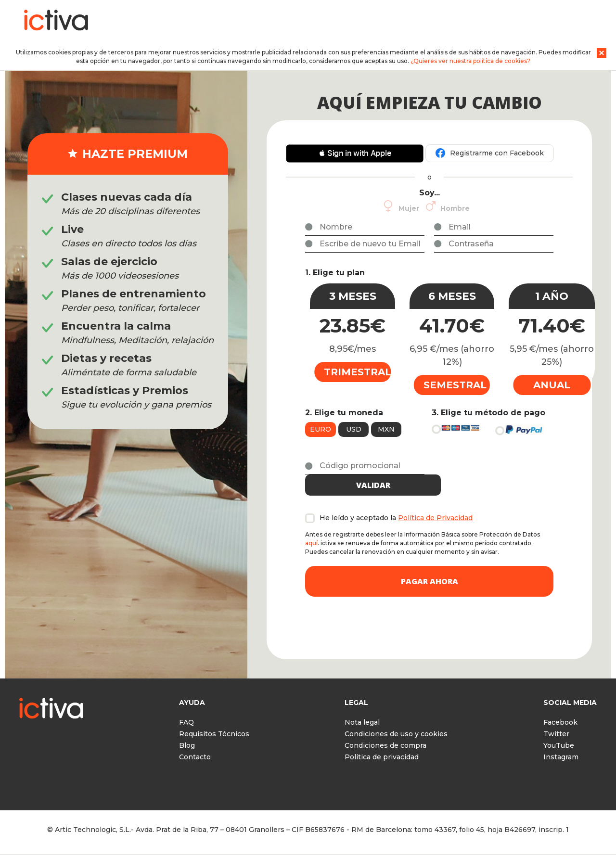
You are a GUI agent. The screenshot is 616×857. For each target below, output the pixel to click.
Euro (321, 429)
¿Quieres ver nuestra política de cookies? (470, 61)
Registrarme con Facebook (497, 153)
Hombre (455, 208)
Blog (187, 728)
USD (354, 429)
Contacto (195, 740)
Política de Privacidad (435, 500)
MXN (386, 429)
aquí (311, 526)
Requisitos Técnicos (214, 716)
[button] (355, 153)
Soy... (430, 193)
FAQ (186, 705)
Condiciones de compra (385, 728)
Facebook (560, 705)
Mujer (409, 208)
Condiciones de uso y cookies (396, 716)
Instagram (561, 740)
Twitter (556, 716)
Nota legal (362, 705)
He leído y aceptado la (396, 500)
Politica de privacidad (382, 740)
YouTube (559, 728)
